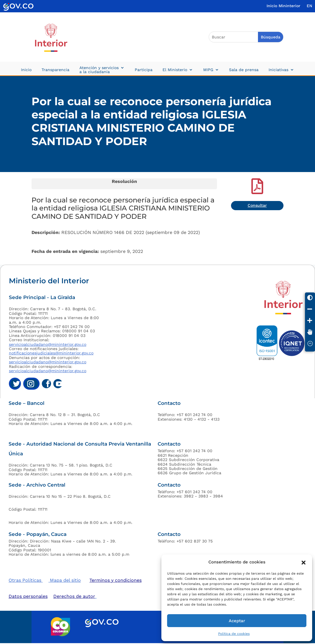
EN (309, 6)
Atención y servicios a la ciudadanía (99, 70)
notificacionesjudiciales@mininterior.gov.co (51, 353)
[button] (304, 562)
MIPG (208, 70)
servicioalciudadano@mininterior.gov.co (48, 344)
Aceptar (237, 621)
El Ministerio (175, 70)
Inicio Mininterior (283, 6)
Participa (144, 70)
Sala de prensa (244, 70)
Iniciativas (278, 70)
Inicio (26, 70)
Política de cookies (234, 634)
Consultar (257, 205)
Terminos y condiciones (116, 580)
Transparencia (55, 70)
